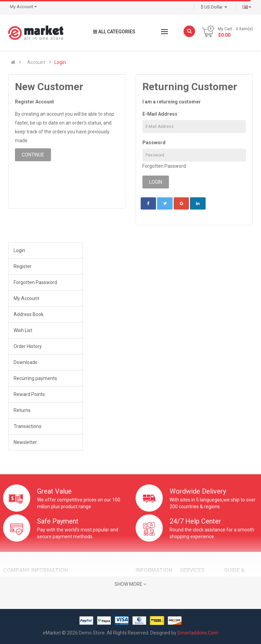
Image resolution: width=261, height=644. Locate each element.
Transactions (28, 426)
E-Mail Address (160, 114)
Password (154, 143)
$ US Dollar (214, 7)
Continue (33, 155)
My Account (26, 298)
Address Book (29, 314)
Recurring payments (35, 378)
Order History (28, 346)
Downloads (25, 362)
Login (60, 62)
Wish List (23, 330)
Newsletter (25, 442)
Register (23, 266)
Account (36, 62)
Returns (22, 410)
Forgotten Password (164, 166)
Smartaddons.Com (198, 633)
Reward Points (29, 394)
